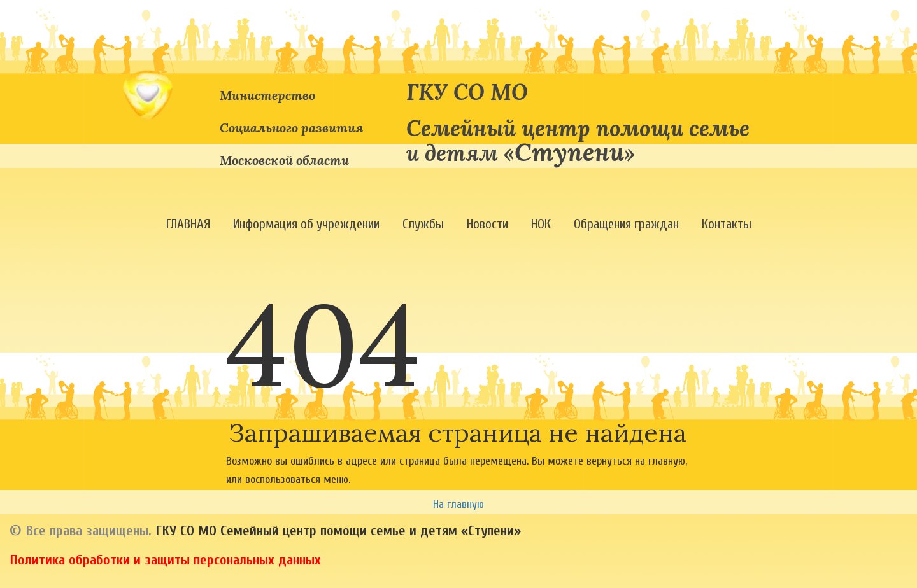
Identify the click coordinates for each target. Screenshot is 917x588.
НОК (541, 224)
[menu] (458, 224)
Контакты (727, 224)
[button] (188, 224)
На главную (458, 504)
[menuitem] (188, 224)
